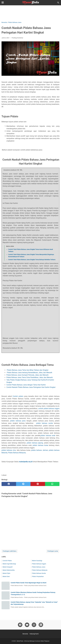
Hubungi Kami (34, 634)
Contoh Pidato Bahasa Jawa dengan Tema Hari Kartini (26, 385)
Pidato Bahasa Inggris (39, 564)
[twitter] (23, 484)
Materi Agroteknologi (9, 564)
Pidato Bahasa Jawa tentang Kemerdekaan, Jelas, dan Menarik (29, 373)
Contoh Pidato (7, 561)
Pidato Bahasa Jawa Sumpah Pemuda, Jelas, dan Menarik (28, 375)
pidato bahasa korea (40, 445)
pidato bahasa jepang (35, 443)
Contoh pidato (18, 396)
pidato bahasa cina (9, 450)
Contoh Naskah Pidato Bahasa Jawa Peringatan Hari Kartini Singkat (31, 387)
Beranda (25, 634)
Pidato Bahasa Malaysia (17, 453)
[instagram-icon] (34, 625)
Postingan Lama (53, 551)
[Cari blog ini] (58, 3)
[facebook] (9, 484)
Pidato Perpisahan (38, 576)
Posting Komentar (17, 38)
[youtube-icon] (27, 625)
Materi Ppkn (6, 573)
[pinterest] (38, 484)
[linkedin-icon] (41, 625)
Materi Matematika (9, 570)
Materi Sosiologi (37, 561)
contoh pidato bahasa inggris (49, 409)
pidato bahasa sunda (45, 423)
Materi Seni (6, 576)
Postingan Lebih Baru (10, 551)
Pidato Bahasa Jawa (39, 567)
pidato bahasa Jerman (40, 450)
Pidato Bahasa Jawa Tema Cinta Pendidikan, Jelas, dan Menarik (30, 377)
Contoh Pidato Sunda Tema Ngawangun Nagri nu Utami (29, 583)
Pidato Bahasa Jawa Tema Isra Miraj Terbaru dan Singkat (28, 370)
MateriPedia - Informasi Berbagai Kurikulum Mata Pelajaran (33, 641)
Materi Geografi (8, 567)
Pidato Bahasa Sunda (39, 573)
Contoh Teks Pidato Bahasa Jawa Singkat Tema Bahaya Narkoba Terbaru (32, 260)
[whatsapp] (52, 484)
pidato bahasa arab (48, 435)
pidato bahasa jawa (18, 421)
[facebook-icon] (20, 625)
